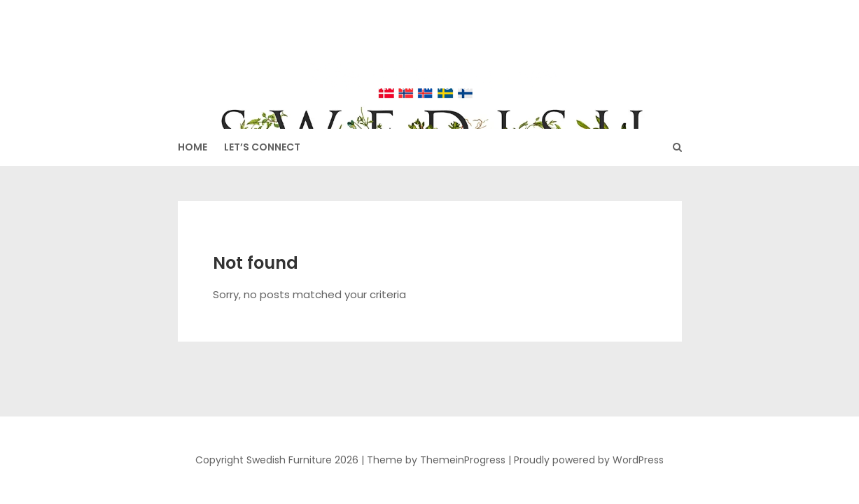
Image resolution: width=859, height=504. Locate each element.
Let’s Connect (262, 147)
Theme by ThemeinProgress (436, 460)
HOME (193, 147)
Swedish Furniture (430, 57)
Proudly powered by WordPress (589, 460)
